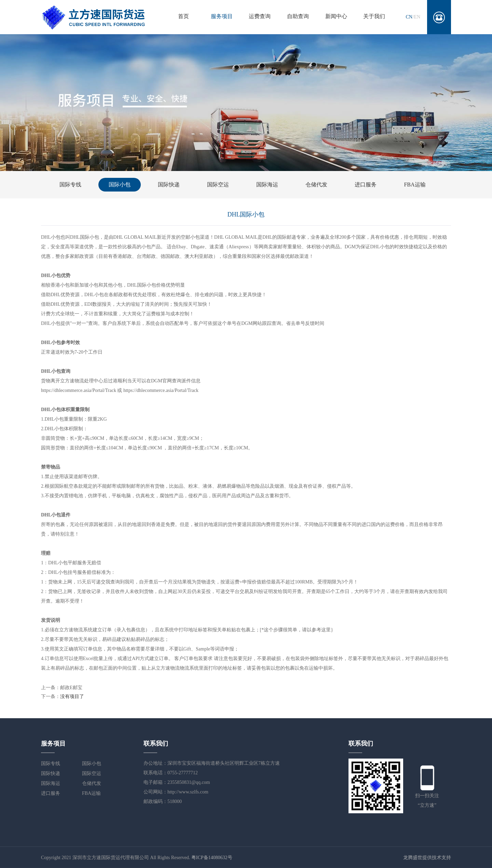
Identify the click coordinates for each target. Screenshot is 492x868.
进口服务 (366, 185)
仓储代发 (316, 185)
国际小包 (120, 185)
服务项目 (222, 16)
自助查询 (298, 16)
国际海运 (267, 185)
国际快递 (169, 185)
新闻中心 (336, 16)
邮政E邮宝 (71, 688)
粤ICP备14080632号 (212, 858)
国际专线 (70, 185)
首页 (183, 16)
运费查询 (260, 16)
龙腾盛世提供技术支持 (427, 858)
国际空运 (218, 185)
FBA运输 (415, 185)
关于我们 (374, 16)
